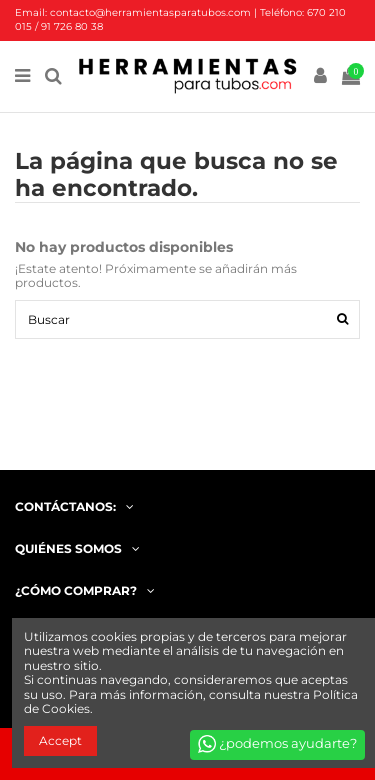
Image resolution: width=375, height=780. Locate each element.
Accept (60, 740)
